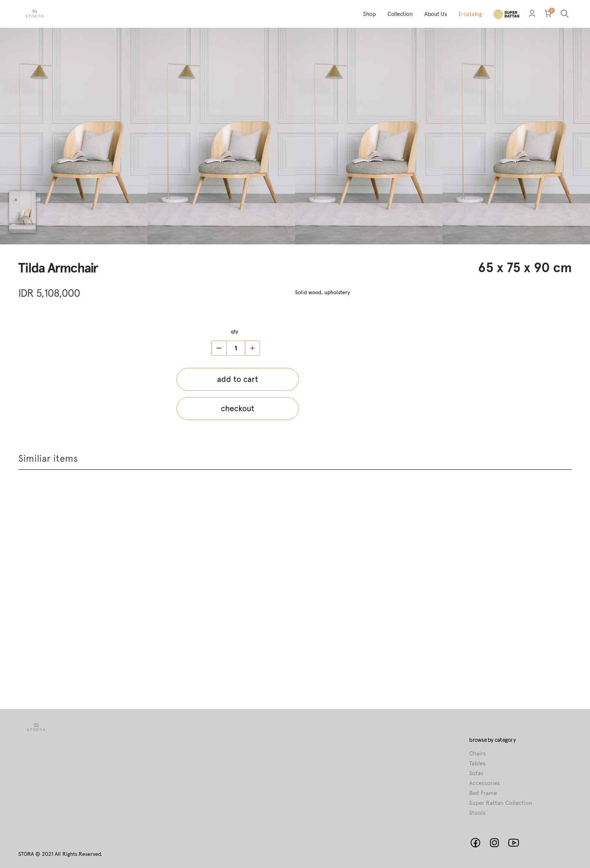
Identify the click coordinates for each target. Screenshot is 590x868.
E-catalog (470, 14)
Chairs (477, 754)
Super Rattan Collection (501, 803)
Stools (477, 813)
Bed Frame (483, 793)
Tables (477, 763)
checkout (238, 408)
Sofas (476, 773)
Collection (400, 14)
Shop (369, 14)
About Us (435, 14)
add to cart (238, 379)
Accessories (485, 783)
